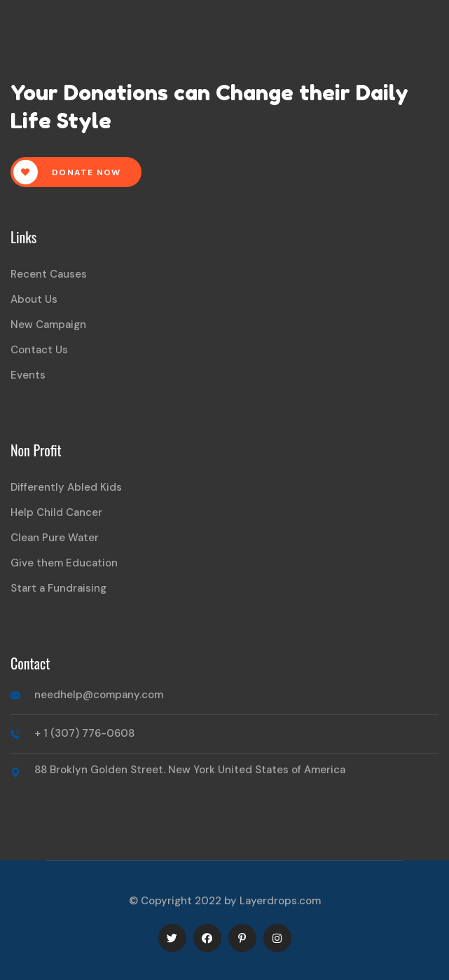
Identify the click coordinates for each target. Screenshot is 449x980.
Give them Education (64, 563)
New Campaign (48, 325)
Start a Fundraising (58, 588)
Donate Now (67, 172)
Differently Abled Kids (66, 487)
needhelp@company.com (99, 695)
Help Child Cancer (56, 512)
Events (28, 375)
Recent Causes (49, 274)
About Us (34, 299)
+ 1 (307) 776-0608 (84, 733)
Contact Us (39, 350)
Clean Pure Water (55, 538)
